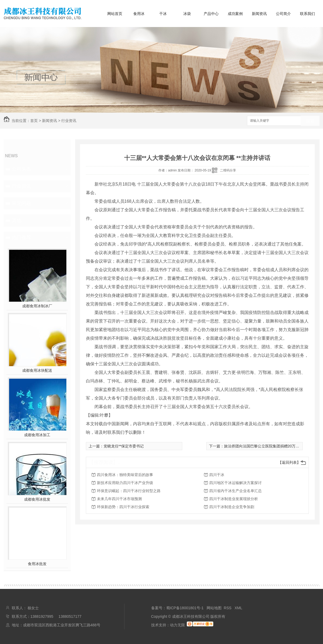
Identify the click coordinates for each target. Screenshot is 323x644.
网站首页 (115, 14)
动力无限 (177, 625)
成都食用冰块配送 (37, 370)
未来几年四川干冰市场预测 (119, 499)
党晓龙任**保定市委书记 (124, 446)
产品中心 (211, 14)
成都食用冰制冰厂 (37, 306)
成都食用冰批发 (37, 499)
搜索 (310, 121)
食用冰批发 (37, 564)
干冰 (163, 14)
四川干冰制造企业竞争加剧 (232, 507)
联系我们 (307, 14)
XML (239, 608)
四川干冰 (217, 475)
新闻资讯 (259, 14)
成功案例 (235, 14)
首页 (34, 121)
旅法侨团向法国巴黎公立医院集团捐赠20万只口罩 (265, 446)
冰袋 (187, 14)
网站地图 (214, 608)
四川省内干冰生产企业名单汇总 (235, 491)
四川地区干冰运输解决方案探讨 (235, 483)
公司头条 (21, 169)
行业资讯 (69, 121)
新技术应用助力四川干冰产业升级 (125, 483)
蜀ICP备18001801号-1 (185, 608)
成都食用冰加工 (37, 435)
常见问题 (21, 203)
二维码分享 (228, 170)
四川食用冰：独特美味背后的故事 (125, 475)
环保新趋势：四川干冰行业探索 (123, 507)
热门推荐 (21, 237)
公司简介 (283, 14)
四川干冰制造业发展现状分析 (234, 499)
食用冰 (139, 14)
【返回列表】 (289, 462)
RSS (228, 608)
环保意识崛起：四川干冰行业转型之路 (129, 491)
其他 (17, 220)
